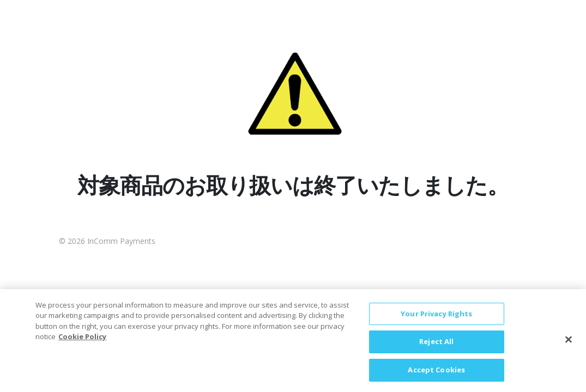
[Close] (569, 345)
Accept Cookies (436, 376)
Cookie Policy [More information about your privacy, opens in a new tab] (82, 342)
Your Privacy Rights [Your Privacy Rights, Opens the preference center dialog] (436, 320)
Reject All (436, 347)
